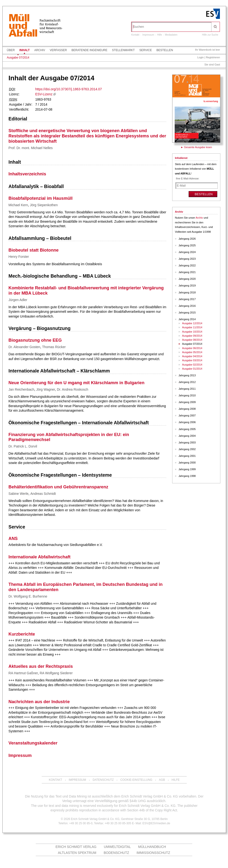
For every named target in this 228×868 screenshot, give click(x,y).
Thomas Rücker (54, 347)
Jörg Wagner (46, 389)
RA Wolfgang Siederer (56, 673)
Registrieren (213, 57)
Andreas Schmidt (43, 494)
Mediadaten (171, 35)
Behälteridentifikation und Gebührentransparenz (58, 487)
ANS (13, 539)
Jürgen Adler (18, 300)
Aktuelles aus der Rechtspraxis (41, 666)
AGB (162, 780)
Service (145, 50)
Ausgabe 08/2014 (192, 340)
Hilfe (160, 35)
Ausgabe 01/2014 (192, 369)
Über (11, 50)
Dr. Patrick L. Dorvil (23, 446)
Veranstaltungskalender (33, 743)
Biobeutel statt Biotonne (34, 250)
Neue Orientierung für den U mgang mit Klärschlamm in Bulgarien (77, 383)
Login (200, 57)
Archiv (40, 50)
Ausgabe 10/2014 (192, 332)
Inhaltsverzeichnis (27, 174)
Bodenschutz (117, 853)
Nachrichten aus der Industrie (39, 702)
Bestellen (165, 50)
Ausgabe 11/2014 (192, 327)
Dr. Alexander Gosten (24, 347)
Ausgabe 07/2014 (18, 58)
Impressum (148, 35)
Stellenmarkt (123, 50)
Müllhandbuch (152, 847)
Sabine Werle (19, 494)
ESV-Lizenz (44, 94)
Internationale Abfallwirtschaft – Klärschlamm (59, 371)
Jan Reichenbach (21, 389)
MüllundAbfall (23, 26)
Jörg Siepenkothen (44, 205)
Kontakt (135, 35)
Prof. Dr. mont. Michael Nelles (31, 148)
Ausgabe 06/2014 (192, 348)
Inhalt (24, 50)
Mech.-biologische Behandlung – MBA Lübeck (60, 276)
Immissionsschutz (153, 853)
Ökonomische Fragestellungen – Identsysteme (60, 475)
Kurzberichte (22, 634)
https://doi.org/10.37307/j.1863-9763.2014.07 (69, 89)
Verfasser (58, 50)
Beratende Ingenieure (89, 50)
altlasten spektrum (77, 853)
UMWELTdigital (117, 847)
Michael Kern (18, 205)
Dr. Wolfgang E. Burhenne (28, 596)
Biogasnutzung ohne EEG (35, 340)
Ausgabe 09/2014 (192, 336)
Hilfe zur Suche (210, 35)
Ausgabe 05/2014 (192, 352)
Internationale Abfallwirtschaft (40, 557)
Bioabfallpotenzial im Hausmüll (41, 198)
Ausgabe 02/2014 (192, 365)
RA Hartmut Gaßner (23, 673)
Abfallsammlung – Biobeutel (40, 238)
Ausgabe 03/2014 (192, 360)
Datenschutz (103, 780)
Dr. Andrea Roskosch (73, 389)
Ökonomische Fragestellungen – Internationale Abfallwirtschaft (79, 423)
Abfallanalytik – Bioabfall (36, 186)
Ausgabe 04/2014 (192, 356)
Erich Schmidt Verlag (76, 847)
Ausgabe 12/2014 (192, 323)
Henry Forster (19, 257)
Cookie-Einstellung (136, 780)
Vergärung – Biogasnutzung (40, 328)
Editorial (18, 119)
